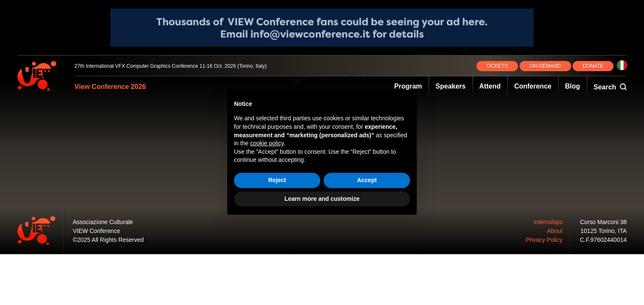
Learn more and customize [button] (322, 199)
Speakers (450, 86)
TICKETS (497, 66)
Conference (533, 86)
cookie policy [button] (267, 143)
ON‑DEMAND (545, 66)
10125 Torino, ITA (604, 231)
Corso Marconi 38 (604, 222)
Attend (490, 86)
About (555, 231)
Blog (572, 86)
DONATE (593, 66)
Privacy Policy (544, 240)
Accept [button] (367, 180)
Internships (548, 222)
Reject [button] (277, 180)
